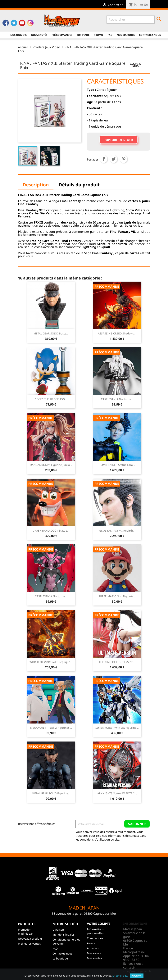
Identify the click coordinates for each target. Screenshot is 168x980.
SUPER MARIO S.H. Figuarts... (117, 596)
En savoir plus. (120, 976)
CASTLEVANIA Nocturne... (117, 399)
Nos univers (18, 35)
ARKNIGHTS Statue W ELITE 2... (117, 793)
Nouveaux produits (30, 939)
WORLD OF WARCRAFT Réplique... (51, 662)
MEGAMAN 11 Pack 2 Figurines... (51, 728)
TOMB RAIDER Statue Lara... (117, 465)
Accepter (137, 976)
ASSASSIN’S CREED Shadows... (117, 333)
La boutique (60, 958)
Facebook (6, 23)
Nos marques (126, 35)
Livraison (58, 930)
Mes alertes (94, 958)
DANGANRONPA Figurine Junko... (51, 465)
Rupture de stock (118, 140)
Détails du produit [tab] (79, 185)
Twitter (14, 23)
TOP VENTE (83, 35)
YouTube (22, 23)
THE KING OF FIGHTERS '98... (117, 662)
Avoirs (91, 943)
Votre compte (99, 924)
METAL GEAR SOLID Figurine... (51, 793)
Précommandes (62, 35)
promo (98, 35)
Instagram (30, 23)
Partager (104, 159)
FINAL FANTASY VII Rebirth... (117, 531)
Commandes (95, 938)
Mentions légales (64, 935)
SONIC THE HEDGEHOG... (51, 399)
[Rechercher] (131, 20)
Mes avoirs (94, 953)
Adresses (93, 948)
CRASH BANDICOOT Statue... (51, 531)
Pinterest (124, 159)
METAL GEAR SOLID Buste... (51, 333)
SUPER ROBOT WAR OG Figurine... (117, 728)
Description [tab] (36, 185)
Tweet (114, 159)
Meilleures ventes (29, 944)
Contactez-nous (150, 35)
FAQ (110, 35)
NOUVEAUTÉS (39, 35)
